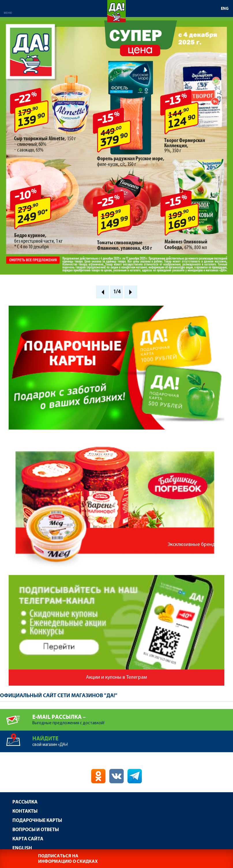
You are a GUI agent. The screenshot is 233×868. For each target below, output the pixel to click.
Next (131, 292)
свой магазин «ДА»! (133, 739)
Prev (103, 292)
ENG (225, 9)
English (22, 848)
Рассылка (25, 802)
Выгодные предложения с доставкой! (133, 717)
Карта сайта (28, 839)
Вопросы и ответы (36, 830)
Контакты (25, 811)
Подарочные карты (37, 821)
